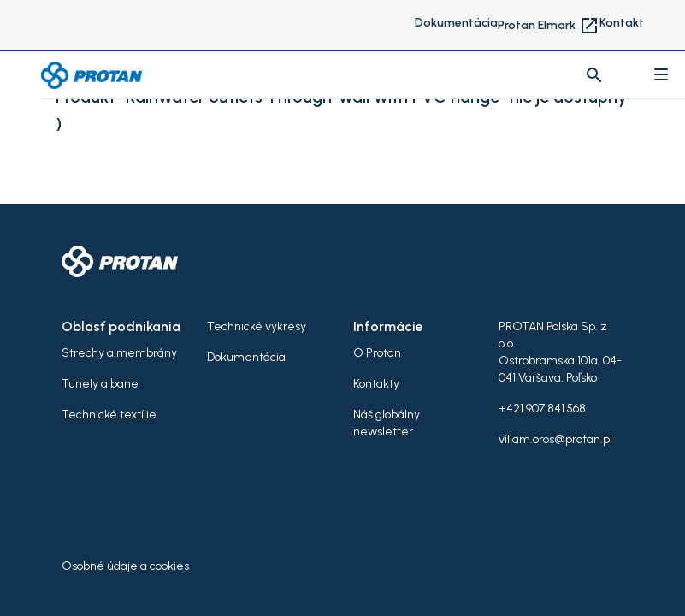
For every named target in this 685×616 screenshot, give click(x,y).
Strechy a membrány (119, 353)
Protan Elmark (549, 26)
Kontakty (376, 384)
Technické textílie (109, 415)
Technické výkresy (257, 326)
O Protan (377, 353)
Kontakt (622, 23)
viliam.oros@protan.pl (555, 439)
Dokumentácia (456, 23)
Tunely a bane (100, 384)
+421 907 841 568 (542, 409)
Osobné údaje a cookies (125, 566)
